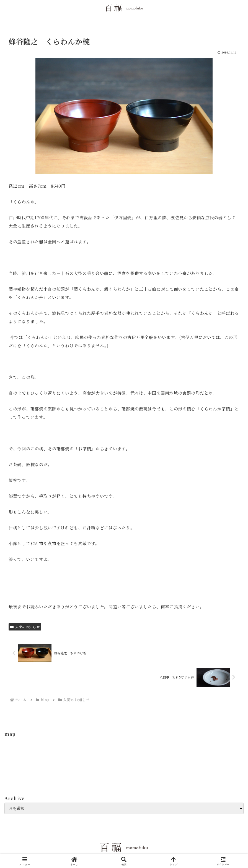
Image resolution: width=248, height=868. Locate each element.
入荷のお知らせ (25, 627)
